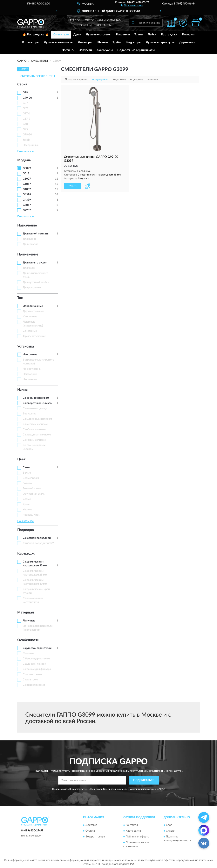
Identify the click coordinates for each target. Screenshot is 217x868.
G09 (25, 108)
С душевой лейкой (34, 664)
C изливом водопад (35, 408)
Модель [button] (24, 160)
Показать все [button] (25, 151)
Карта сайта (133, 831)
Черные (27, 510)
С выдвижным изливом (37, 419)
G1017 (27, 184)
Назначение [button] (27, 226)
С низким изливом (34, 440)
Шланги (102, 42)
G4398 (27, 195)
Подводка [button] (26, 530)
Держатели (187, 42)
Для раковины (32, 288)
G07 (25, 103)
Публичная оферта (137, 837)
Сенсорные (30, 331)
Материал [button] (26, 613)
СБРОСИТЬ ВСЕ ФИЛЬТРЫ (38, 76)
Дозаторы (85, 42)
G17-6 (27, 114)
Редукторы (133, 42)
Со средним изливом (36, 398)
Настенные (30, 379)
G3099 (27, 168)
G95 (25, 129)
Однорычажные (33, 306)
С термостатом (32, 674)
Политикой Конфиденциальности (109, 789)
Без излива (29, 414)
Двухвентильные (33, 311)
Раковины (123, 35)
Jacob (26, 140)
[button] (132, 5)
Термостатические (34, 336)
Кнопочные (30, 317)
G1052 (27, 189)
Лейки (152, 35)
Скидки (171, 831)
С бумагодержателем (36, 659)
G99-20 (27, 98)
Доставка (91, 825)
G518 (26, 174)
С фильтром (30, 680)
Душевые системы (99, 35)
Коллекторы (31, 42)
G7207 (27, 210)
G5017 (27, 205)
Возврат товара (95, 837)
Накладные (30, 374)
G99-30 (27, 135)
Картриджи (169, 35)
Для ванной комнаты (36, 234)
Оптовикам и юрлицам (103, 20)
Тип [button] (20, 298)
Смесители (61, 35)
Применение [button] (28, 255)
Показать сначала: (76, 80)
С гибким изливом (34, 429)
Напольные (30, 355)
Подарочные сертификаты (136, 50)
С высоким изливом (35, 424)
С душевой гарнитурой (37, 648)
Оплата (90, 831)
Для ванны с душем (35, 263)
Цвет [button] (21, 459)
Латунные (29, 621)
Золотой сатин (32, 489)
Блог (169, 825)
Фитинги (68, 50)
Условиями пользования (143, 789)
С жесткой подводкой (37, 538)
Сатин (27, 468)
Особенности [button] (28, 640)
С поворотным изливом (37, 403)
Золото (27, 483)
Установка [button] (26, 347)
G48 (25, 124)
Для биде (29, 268)
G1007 (27, 179)
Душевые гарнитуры (160, 42)
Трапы (139, 35)
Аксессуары (105, 50)
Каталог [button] (74, 20)
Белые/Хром (31, 478)
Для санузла (30, 244)
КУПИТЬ (72, 186)
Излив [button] (22, 390)
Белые (27, 473)
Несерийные (31, 145)
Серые (27, 499)
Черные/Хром (32, 515)
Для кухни (29, 239)
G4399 (27, 200)
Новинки (85, 25)
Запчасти (85, 50)
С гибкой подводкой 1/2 (38, 543)
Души (77, 35)
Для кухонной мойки (36, 282)
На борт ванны (32, 369)
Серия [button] (22, 84)
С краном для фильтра (37, 669)
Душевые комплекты (59, 42)
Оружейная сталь (34, 494)
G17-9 (27, 119)
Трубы (117, 42)
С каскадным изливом (37, 435)
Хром (26, 504)
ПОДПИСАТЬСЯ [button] (144, 780)
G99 (25, 93)
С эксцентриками (34, 685)
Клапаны (188, 35)
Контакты (104, 25)
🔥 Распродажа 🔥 (36, 35)
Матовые (28, 653)
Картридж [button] (26, 554)
